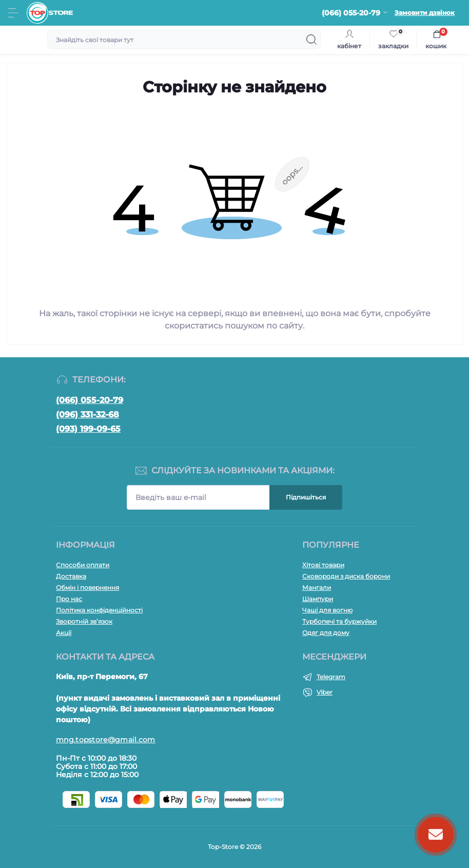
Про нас (69, 599)
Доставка (71, 576)
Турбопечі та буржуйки (339, 621)
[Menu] (13, 13)
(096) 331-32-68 (87, 414)
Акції (64, 633)
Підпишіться (306, 497)
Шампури (318, 599)
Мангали (317, 587)
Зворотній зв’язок (84, 621)
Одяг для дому (326, 633)
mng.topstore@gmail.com (106, 740)
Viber (325, 692)
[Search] (311, 40)
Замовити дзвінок (425, 13)
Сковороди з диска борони (346, 576)
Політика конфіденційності (99, 610)
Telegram (331, 677)
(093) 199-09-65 (88, 429)
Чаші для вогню (327, 610)
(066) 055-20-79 (90, 400)
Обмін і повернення (87, 587)
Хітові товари (323, 565)
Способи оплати (83, 565)
